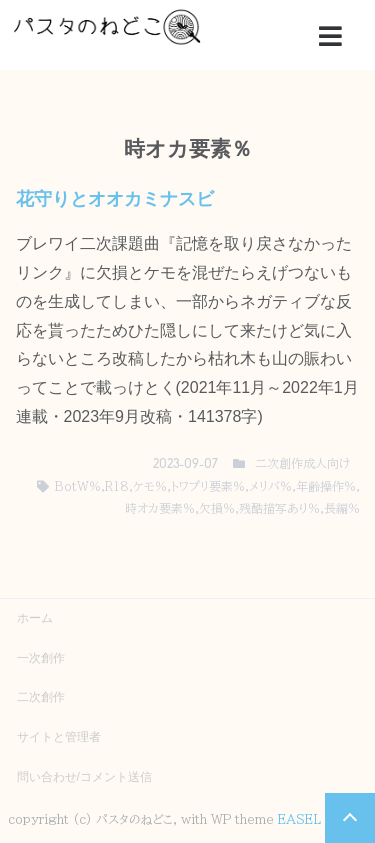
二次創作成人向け (302, 463)
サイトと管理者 (59, 737)
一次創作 (41, 658)
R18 (117, 486)
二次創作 (41, 697)
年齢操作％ (326, 486)
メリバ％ (270, 486)
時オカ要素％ (160, 508)
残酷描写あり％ (279, 508)
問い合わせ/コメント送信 (84, 777)
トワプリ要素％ (208, 486)
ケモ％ (150, 486)
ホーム (35, 618)
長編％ (342, 508)
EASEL (299, 819)
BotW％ (77, 486)
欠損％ (217, 508)
